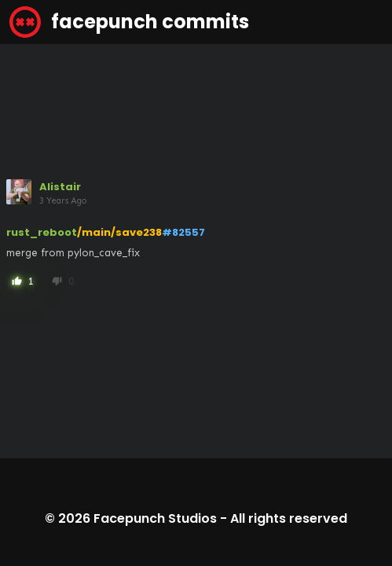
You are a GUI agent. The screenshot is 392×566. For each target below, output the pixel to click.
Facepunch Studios (155, 518)
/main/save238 (119, 232)
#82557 (183, 232)
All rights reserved (289, 518)
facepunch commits (129, 22)
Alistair (60, 187)
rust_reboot (42, 232)
